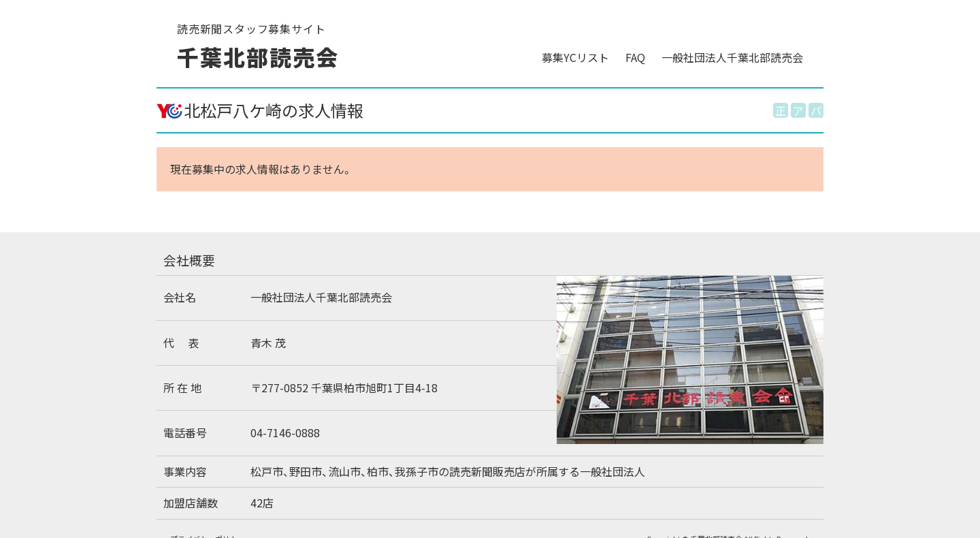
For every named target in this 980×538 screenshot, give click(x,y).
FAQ (635, 57)
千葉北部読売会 (258, 57)
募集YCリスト (575, 57)
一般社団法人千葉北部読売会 (732, 57)
